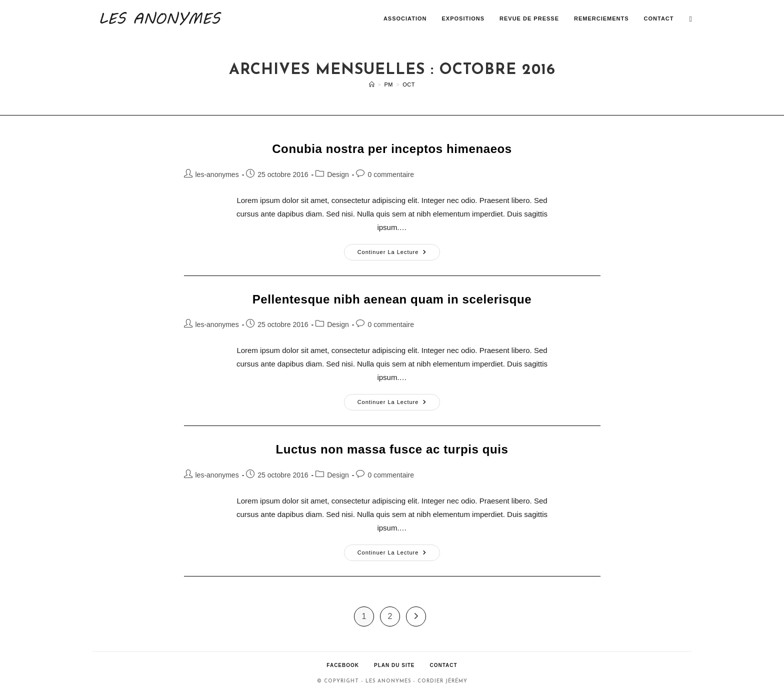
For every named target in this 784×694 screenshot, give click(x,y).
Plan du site (394, 665)
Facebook (343, 665)
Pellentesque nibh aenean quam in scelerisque (392, 299)
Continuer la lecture (399, 254)
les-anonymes (217, 174)
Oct (409, 84)
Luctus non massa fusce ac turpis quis (392, 449)
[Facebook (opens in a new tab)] (691, 19)
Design (338, 174)
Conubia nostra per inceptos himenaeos (392, 149)
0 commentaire (391, 174)
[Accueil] (372, 84)
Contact (443, 665)
